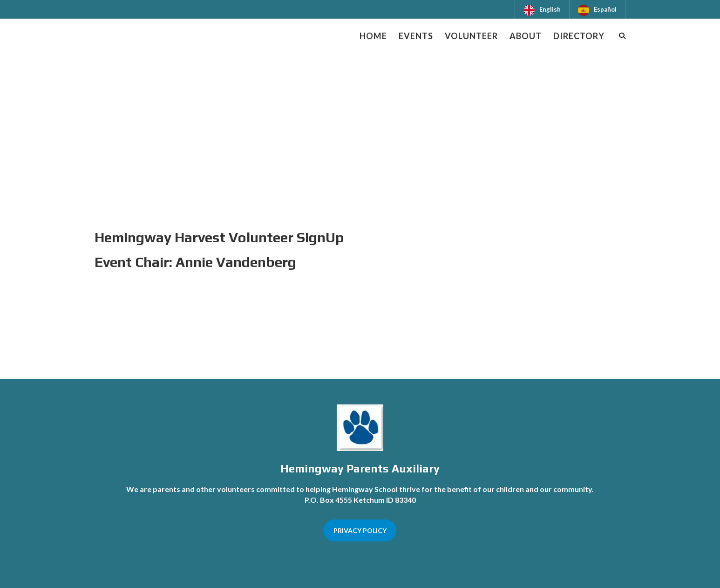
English (550, 9)
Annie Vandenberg (236, 262)
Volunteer (471, 36)
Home (373, 36)
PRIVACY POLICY (360, 530)
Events (416, 36)
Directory (579, 36)
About (526, 36)
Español (605, 9)
